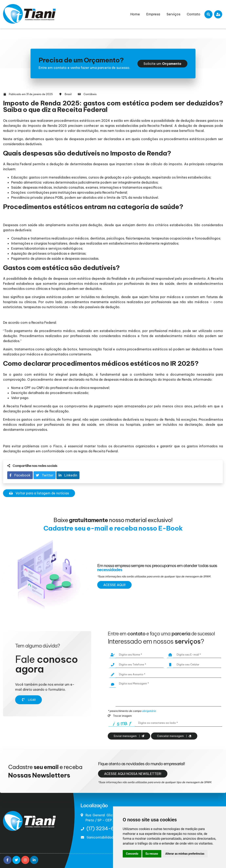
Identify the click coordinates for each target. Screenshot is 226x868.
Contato (194, 14)
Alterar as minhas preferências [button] (185, 854)
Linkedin (68, 475)
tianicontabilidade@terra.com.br (112, 837)
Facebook (20, 475)
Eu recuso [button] (152, 854)
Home (135, 14)
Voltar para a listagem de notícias (39, 493)
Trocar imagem (120, 716)
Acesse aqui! (114, 585)
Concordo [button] (132, 854)
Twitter (45, 475)
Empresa (153, 14)
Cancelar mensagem (174, 736)
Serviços (173, 14)
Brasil (68, 94)
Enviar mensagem (129, 736)
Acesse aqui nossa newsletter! (133, 774)
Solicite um (162, 64)
